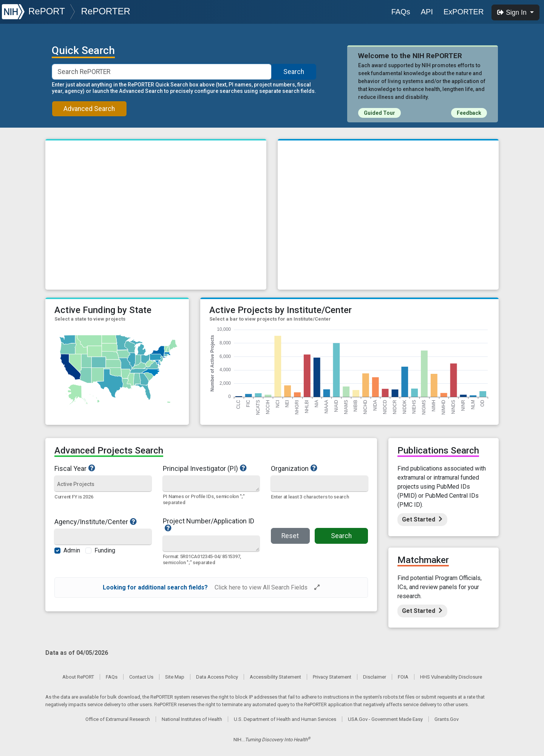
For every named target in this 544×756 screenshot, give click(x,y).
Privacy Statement (332, 677)
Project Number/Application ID (211, 525)
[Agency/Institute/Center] (103, 538)
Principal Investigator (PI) (211, 468)
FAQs (401, 12)
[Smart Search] (162, 72)
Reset (290, 536)
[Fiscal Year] (103, 484)
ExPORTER (464, 12)
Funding (105, 550)
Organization (315, 468)
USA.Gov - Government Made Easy (385, 719)
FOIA (403, 677)
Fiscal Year (103, 468)
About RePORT (78, 677)
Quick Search (83, 51)
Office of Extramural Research (118, 719)
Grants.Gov (447, 719)
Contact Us (141, 677)
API (427, 12)
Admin (72, 550)
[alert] (211, 588)
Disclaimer (375, 677)
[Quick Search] (211, 483)
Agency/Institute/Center (103, 521)
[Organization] (319, 484)
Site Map (175, 677)
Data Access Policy (217, 677)
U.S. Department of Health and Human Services (285, 719)
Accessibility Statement (275, 677)
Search (294, 72)
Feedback (469, 113)
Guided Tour (379, 113)
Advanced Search (89, 109)
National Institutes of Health (192, 719)
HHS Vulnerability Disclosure (451, 677)
